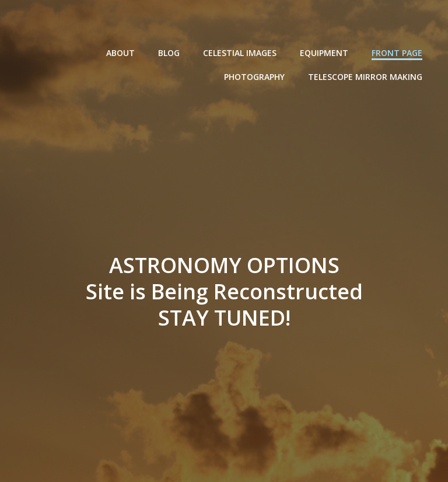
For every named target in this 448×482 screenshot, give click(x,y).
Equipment (324, 53)
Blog (169, 53)
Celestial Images (240, 53)
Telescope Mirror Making (365, 77)
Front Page (397, 53)
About (120, 53)
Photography (254, 77)
